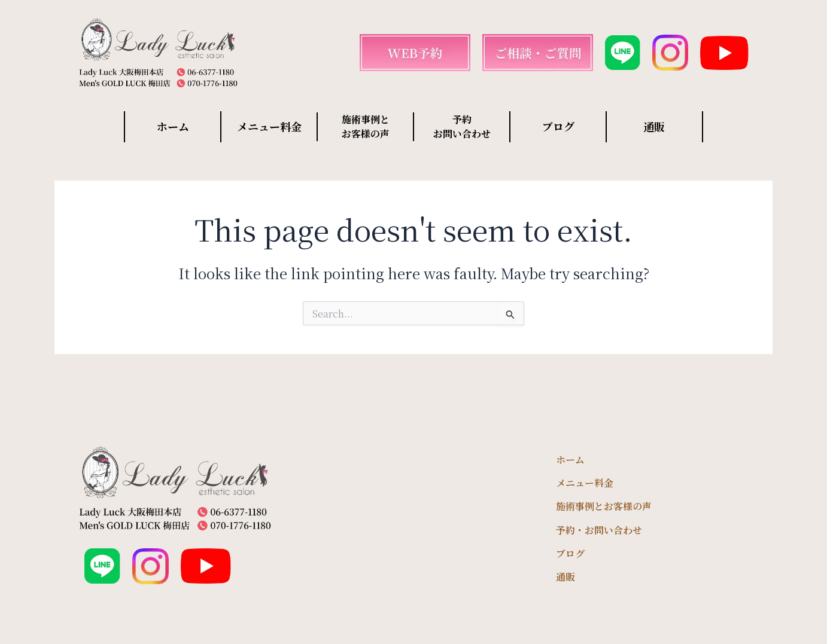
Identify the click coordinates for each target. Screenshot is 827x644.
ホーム (173, 126)
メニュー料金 (269, 126)
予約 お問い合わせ (462, 126)
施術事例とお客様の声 (604, 506)
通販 (654, 126)
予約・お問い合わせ (599, 530)
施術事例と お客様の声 (366, 126)
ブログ (558, 126)
